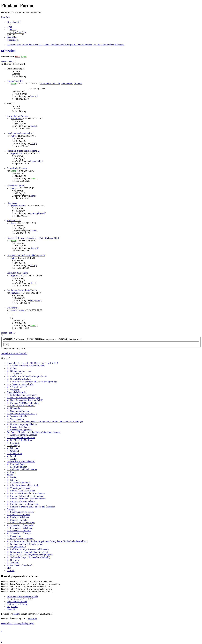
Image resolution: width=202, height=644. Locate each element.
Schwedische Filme (16, 186)
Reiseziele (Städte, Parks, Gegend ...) (23, 151)
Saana (13, 223)
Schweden (8, 51)
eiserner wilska (17, 310)
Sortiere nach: (43, 339)
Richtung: (70, 339)
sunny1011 (16, 293)
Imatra (33, 96)
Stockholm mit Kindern (17, 116)
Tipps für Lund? (14, 221)
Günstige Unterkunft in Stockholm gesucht (26, 255)
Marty (33, 126)
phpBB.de (32, 619)
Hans (13, 188)
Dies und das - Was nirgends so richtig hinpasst (61, 84)
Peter (17, 57)
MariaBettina (17, 118)
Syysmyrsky (16, 153)
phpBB (16, 614)
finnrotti (34, 248)
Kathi (13, 136)
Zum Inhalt (6, 17)
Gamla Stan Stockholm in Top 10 (22, 290)
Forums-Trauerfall (15, 81)
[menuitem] (9, 27)
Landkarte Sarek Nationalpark (20, 133)
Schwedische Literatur (17, 168)
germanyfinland (18, 206)
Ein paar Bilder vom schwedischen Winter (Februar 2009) (33, 238)
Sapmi (24, 57)
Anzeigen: (15, 339)
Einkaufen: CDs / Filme (17, 273)
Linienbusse (12, 203)
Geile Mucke (13, 308)
